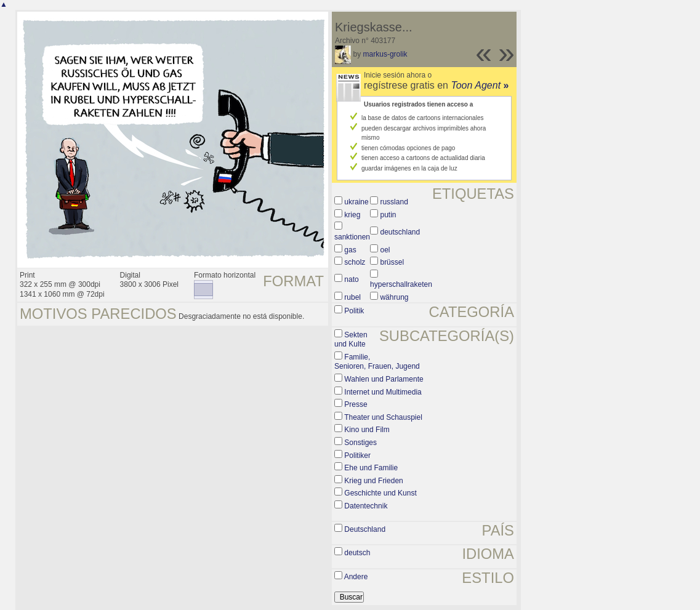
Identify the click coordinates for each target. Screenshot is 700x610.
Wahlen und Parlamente (384, 379)
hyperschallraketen (401, 284)
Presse (356, 404)
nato (351, 279)
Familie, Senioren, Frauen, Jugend (377, 362)
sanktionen (352, 237)
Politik (354, 311)
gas (350, 250)
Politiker (357, 455)
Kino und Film (367, 430)
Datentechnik (366, 506)
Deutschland (365, 529)
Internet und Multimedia (383, 392)
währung (394, 297)
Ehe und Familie (371, 468)
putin (388, 215)
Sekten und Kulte (351, 340)
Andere (356, 577)
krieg (352, 215)
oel (385, 250)
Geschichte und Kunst (380, 493)
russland (394, 202)
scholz (355, 262)
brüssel (392, 262)
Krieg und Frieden (373, 481)
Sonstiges (360, 443)
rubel (352, 297)
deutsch (357, 553)
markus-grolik (385, 54)
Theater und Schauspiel (383, 417)
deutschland (400, 232)
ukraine (356, 202)
